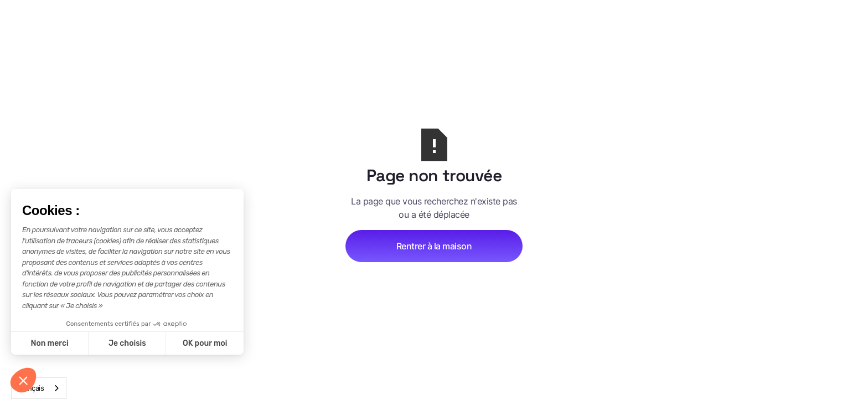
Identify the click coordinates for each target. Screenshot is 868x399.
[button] (23, 380)
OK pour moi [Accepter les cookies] (205, 343)
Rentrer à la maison (434, 246)
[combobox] (39, 388)
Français (30, 388)
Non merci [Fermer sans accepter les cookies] (49, 343)
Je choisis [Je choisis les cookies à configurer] (127, 343)
